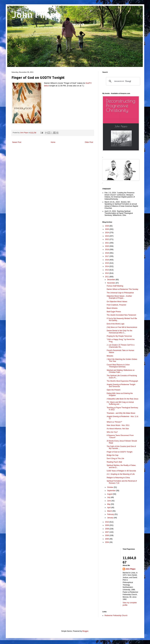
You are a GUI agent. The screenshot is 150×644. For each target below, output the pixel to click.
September (112, 491)
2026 (107, 226)
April (109, 508)
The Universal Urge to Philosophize (120, 293)
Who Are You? (112, 432)
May (109, 504)
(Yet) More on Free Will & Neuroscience (122, 327)
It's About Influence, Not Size (118, 429)
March (110, 511)
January (110, 518)
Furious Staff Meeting (115, 286)
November (111, 283)
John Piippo (36, 15)
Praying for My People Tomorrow (119, 336)
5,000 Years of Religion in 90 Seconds (121, 471)
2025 (107, 229)
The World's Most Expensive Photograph (122, 381)
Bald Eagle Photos (114, 312)
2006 (107, 535)
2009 (107, 525)
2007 (107, 532)
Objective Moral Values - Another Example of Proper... (119, 297)
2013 (107, 270)
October (110, 487)
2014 (107, 266)
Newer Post (17, 142)
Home (53, 142)
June (109, 501)
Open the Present (114, 390)
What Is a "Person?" (114, 422)
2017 (107, 256)
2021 (107, 243)
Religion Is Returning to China (118, 478)
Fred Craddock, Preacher (116, 305)
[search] (123, 81)
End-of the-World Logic (116, 324)
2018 (107, 253)
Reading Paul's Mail (114, 462)
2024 (107, 233)
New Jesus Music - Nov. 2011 (118, 425)
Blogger (85, 631)
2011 (107, 277)
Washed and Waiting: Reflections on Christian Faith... (121, 371)
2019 (107, 250)
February (111, 514)
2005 (107, 539)
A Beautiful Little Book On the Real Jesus (123, 399)
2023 (107, 236)
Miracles (110, 356)
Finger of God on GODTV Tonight (120, 452)
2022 (107, 239)
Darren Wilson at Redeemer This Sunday (123, 289)
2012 (107, 273)
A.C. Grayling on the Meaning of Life (121, 474)
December (111, 280)
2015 (107, 263)
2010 (107, 522)
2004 (107, 542)
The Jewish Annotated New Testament (121, 315)
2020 (107, 246)
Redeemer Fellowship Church (116, 616)
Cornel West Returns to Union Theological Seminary (118, 366)
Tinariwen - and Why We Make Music (121, 413)
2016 (107, 260)
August (110, 494)
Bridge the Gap (113, 455)
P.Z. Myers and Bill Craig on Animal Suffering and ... (120, 403)
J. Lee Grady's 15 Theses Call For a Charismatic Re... (121, 346)
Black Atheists (112, 308)
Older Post (89, 142)
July (109, 497)
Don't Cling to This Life (115, 459)
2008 (107, 529)
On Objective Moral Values (117, 302)
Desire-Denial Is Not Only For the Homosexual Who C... (119, 332)
